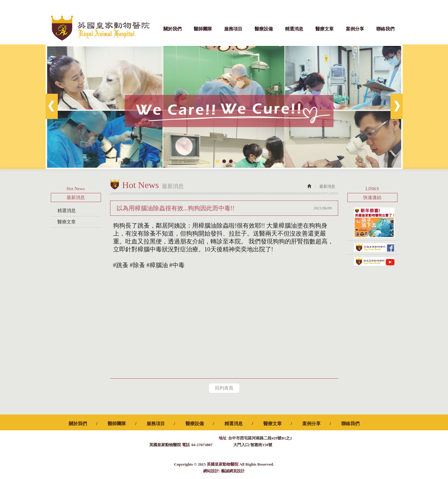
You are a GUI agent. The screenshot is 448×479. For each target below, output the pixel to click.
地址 (223, 438)
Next (397, 106)
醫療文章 (67, 222)
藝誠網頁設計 (233, 471)
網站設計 (211, 471)
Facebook (395, 6)
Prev (52, 106)
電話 (186, 445)
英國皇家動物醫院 (100, 28)
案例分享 (67, 233)
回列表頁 (224, 388)
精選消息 (67, 211)
